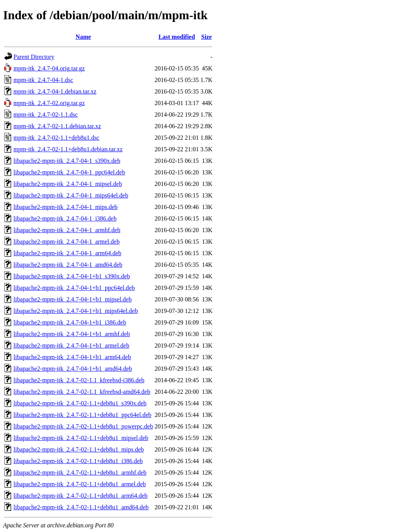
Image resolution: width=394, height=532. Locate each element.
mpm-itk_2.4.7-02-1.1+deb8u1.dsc (56, 138)
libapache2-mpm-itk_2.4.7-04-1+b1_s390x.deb (72, 276)
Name (83, 37)
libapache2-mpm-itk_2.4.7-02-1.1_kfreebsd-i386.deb (79, 380)
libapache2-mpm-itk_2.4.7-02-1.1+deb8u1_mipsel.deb (81, 438)
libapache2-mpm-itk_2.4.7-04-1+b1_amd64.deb (73, 369)
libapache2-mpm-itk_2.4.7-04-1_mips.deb (66, 207)
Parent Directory (34, 57)
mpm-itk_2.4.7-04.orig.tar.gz (49, 68)
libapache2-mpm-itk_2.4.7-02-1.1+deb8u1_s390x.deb (80, 403)
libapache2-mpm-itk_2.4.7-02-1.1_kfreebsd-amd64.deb (82, 392)
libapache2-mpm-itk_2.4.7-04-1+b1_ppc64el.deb (74, 288)
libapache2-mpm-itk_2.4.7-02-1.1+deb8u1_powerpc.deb (83, 426)
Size (207, 37)
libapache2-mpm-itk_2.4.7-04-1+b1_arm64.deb (72, 357)
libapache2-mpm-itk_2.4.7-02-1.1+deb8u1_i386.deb (78, 461)
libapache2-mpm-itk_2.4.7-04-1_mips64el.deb (71, 195)
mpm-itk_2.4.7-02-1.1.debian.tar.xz (57, 126)
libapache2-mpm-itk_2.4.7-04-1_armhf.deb (67, 230)
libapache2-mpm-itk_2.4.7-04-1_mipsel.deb (68, 184)
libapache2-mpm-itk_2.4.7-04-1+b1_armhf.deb (72, 334)
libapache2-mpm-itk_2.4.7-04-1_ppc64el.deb (69, 172)
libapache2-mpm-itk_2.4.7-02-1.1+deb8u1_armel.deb (80, 484)
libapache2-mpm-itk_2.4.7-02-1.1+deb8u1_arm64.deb (81, 496)
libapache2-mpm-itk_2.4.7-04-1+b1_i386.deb (70, 322)
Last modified (177, 37)
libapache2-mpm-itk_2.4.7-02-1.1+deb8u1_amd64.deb (81, 507)
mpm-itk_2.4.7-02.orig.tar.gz (49, 103)
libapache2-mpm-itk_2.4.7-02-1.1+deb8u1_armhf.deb (80, 473)
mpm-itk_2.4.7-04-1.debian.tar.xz (55, 91)
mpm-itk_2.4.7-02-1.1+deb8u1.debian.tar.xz (68, 149)
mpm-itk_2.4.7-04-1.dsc (43, 80)
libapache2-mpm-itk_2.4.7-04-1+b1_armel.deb (71, 345)
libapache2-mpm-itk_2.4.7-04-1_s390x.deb (67, 161)
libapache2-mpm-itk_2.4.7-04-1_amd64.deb (68, 265)
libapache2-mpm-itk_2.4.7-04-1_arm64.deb (67, 253)
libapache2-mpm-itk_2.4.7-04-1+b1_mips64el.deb (76, 311)
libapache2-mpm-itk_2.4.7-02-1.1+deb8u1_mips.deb (79, 449)
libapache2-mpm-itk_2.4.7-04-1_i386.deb (65, 218)
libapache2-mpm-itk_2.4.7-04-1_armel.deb (67, 242)
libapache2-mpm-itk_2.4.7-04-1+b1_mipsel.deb (73, 299)
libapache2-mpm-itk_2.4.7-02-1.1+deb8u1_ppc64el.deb (82, 415)
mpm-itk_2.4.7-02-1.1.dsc (46, 115)
